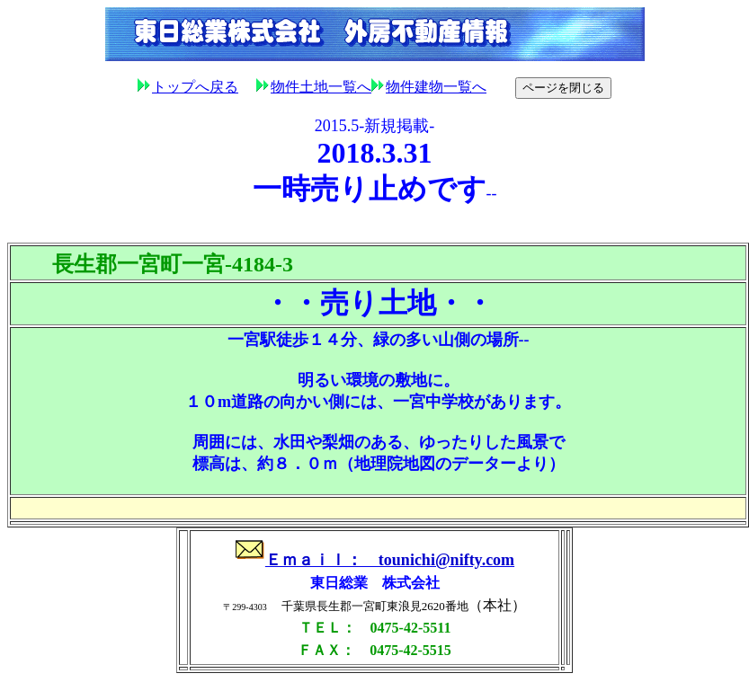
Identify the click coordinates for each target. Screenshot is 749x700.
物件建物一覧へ (429, 87)
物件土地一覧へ (314, 87)
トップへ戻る (195, 87)
